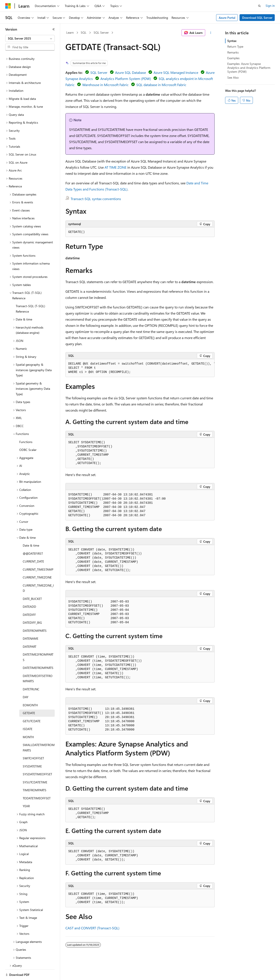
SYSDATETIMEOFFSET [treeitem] (37, 759)
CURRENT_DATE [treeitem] (33, 546)
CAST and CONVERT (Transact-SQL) (92, 928)
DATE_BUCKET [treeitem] (32, 584)
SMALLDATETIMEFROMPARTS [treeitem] (39, 732)
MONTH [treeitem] (28, 722)
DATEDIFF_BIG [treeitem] (32, 607)
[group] (140, 368)
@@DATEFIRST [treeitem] (33, 538)
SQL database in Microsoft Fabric (161, 85)
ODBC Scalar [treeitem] (28, 435)
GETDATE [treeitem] (29, 698)
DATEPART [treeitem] (30, 631)
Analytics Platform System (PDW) (126, 79)
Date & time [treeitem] (31, 530)
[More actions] (211, 33)
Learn (70, 32)
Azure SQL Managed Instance (176, 72)
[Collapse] (54, 29)
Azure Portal (227, 18)
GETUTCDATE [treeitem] (32, 706)
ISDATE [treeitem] (28, 714)
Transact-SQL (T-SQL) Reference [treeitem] (30, 294)
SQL (84, 32)
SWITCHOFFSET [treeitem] (33, 743)
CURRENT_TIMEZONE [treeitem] (37, 562)
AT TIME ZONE (115, 167)
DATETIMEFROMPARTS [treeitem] (38, 653)
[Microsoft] (8, 6)
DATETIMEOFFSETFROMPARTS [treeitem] (38, 663)
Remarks (233, 52)
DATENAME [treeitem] (31, 623)
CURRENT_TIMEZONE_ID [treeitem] (38, 573)
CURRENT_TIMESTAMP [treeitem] (38, 554)
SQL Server (101, 32)
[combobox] (30, 38)
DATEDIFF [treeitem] (29, 600)
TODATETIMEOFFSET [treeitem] (37, 783)
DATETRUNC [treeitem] (31, 674)
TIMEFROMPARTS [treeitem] (35, 775)
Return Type (235, 46)
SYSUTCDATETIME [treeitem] (35, 767)
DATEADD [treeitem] (29, 591)
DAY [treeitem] (26, 682)
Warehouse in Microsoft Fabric (105, 85)
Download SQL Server (257, 18)
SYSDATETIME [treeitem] (32, 751)
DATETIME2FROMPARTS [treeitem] (38, 642)
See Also (233, 77)
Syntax (232, 41)
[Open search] (259, 6)
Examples (233, 58)
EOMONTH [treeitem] (30, 690)
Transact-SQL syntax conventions (96, 199)
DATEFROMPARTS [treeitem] (35, 616)
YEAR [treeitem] (26, 791)
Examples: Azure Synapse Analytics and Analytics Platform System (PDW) (249, 68)
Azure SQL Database (130, 72)
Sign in (270, 6)
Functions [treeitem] (26, 427)
